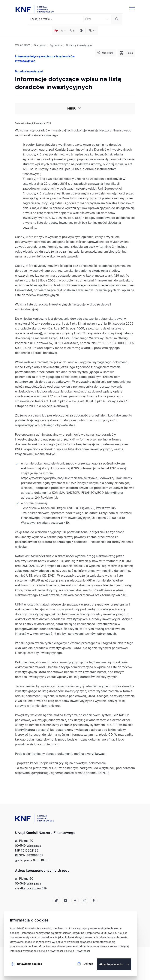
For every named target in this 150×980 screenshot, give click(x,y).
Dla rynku (40, 45)
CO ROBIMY (22, 45)
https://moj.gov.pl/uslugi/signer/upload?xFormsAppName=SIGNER (62, 773)
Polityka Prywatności (77, 951)
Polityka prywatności (50, 951)
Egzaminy (56, 45)
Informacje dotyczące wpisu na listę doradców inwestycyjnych (45, 59)
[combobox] (92, 31)
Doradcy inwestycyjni (79, 45)
